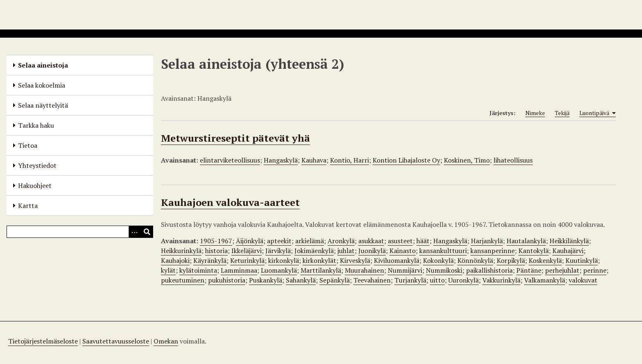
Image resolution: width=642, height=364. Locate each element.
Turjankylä (410, 280)
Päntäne (529, 270)
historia (216, 251)
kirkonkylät (319, 260)
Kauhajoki (175, 260)
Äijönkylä (250, 241)
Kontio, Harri (349, 160)
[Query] (80, 232)
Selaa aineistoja (43, 65)
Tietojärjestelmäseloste (43, 341)
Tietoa (28, 145)
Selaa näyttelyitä (43, 105)
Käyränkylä (210, 260)
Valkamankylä (545, 280)
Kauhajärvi (568, 251)
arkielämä (310, 241)
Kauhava (314, 160)
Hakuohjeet (35, 185)
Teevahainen (372, 280)
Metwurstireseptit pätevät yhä (235, 138)
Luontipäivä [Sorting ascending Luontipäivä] (598, 113)
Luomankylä (279, 270)
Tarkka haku (36, 125)
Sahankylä (301, 280)
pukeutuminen (183, 280)
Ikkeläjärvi (246, 251)
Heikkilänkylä (569, 241)
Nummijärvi (405, 270)
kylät (168, 270)
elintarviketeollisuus (230, 160)
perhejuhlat (562, 270)
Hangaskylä (281, 160)
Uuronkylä (463, 280)
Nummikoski (444, 270)
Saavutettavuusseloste (116, 341)
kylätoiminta (198, 270)
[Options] (135, 232)
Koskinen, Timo (467, 160)
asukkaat (371, 241)
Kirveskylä (355, 260)
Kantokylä (533, 251)
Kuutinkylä (582, 260)
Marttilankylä (321, 270)
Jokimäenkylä (314, 251)
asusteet (400, 241)
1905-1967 (216, 241)
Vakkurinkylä (501, 280)
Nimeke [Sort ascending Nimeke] (535, 113)
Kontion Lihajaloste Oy (406, 160)
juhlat (346, 251)
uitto (437, 280)
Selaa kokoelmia (42, 85)
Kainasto (402, 251)
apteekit (279, 241)
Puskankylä (266, 280)
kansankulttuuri (443, 251)
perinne (595, 270)
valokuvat (583, 280)
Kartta (28, 206)
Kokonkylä (438, 260)
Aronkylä (341, 241)
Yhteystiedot (37, 165)
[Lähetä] (147, 232)
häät (423, 241)
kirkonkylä (284, 260)
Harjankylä (487, 241)
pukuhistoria (227, 280)
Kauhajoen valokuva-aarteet (230, 202)
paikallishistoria (489, 270)
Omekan (166, 341)
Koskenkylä (545, 260)
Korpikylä (511, 260)
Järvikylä (278, 251)
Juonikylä (372, 251)
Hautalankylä (526, 241)
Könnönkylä (475, 260)
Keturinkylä (247, 260)
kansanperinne (493, 251)
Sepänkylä (335, 280)
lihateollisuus (513, 160)
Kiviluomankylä (397, 260)
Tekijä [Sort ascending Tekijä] (562, 113)
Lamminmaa (239, 270)
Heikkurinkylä (181, 251)
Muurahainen (364, 270)
